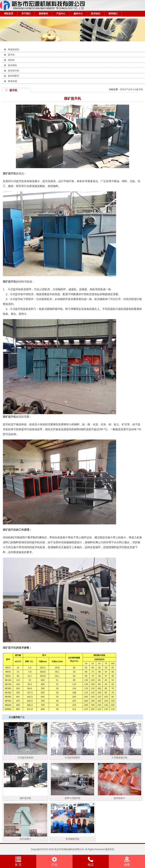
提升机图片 (25, 839)
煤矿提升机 (9, 648)
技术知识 (96, 14)
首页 (122, 89)
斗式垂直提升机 (120, 758)
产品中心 (61, 14)
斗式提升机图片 (72, 758)
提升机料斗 (120, 798)
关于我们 (26, 14)
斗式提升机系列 (25, 758)
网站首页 (9, 14)
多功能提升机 (72, 839)
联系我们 (113, 14)
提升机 (140, 89)
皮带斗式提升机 (72, 798)
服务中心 (78, 14)
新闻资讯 (43, 14)
